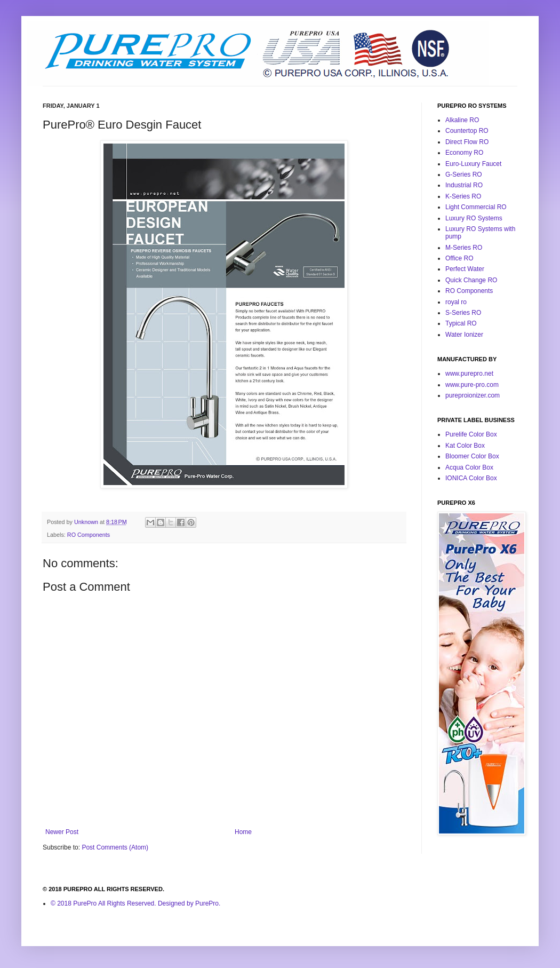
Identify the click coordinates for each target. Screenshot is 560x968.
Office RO (459, 258)
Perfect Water (465, 269)
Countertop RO (467, 131)
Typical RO (461, 323)
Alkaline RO (462, 120)
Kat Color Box (465, 446)
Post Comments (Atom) (115, 847)
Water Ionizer (464, 335)
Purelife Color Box (471, 434)
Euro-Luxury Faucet (473, 164)
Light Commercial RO (476, 207)
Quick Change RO (471, 280)
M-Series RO (464, 248)
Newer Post (62, 832)
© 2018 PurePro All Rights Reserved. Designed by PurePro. (135, 903)
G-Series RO (464, 174)
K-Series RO (463, 196)
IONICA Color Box (471, 478)
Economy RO (464, 153)
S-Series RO (463, 313)
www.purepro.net (469, 374)
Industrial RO (464, 185)
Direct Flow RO (467, 142)
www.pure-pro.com (472, 385)
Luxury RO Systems (474, 218)
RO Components (89, 535)
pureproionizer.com (473, 395)
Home (243, 832)
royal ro (456, 302)
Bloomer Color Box (472, 456)
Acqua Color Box (469, 467)
